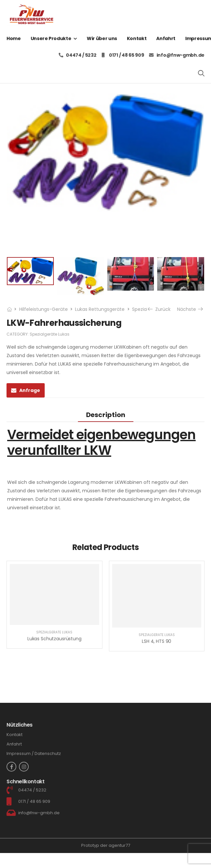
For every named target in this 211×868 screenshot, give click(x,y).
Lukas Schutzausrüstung (54, 639)
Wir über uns (102, 38)
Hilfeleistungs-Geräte (44, 309)
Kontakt (137, 38)
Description (106, 415)
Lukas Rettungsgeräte (100, 309)
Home (14, 38)
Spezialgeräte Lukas (50, 334)
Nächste (190, 309)
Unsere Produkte (51, 38)
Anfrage (30, 390)
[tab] (106, 415)
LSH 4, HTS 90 (157, 641)
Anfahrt (166, 38)
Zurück (160, 309)
